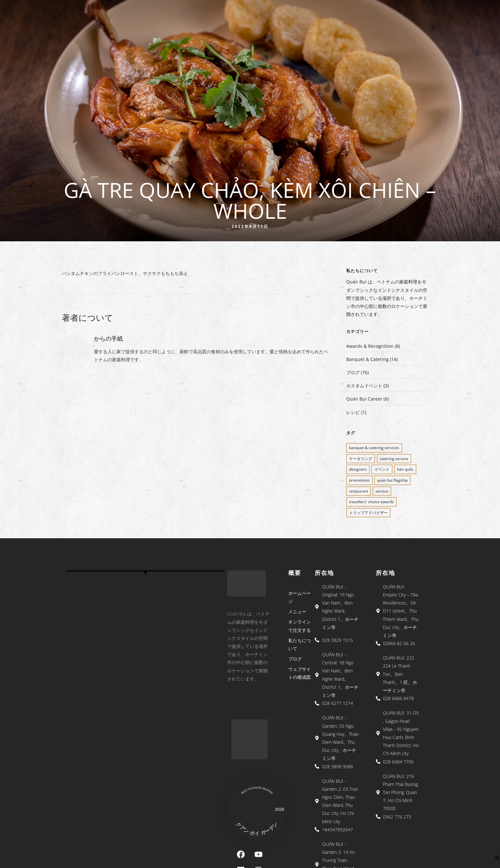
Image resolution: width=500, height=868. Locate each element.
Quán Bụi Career (364, 399)
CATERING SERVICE (394, 459)
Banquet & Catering (367, 359)
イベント (382, 469)
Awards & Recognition (370, 346)
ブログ (353, 372)
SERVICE (382, 491)
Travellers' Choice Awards (371, 502)
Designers (358, 469)
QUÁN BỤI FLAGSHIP (392, 480)
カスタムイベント (364, 386)
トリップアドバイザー (368, 513)
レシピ (353, 412)
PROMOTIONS (359, 480)
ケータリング (361, 459)
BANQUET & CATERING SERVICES (374, 448)
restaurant (359, 491)
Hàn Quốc (405, 469)
